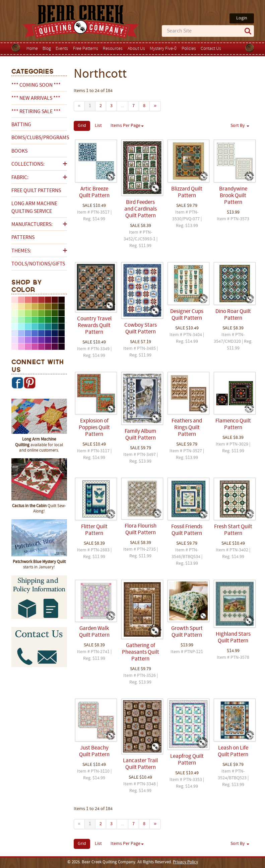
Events (62, 49)
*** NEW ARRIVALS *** (36, 98)
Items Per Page (127, 126)
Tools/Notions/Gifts (38, 264)
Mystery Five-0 (163, 49)
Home (32, 49)
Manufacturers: (32, 225)
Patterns (23, 238)
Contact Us (211, 49)
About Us (136, 49)
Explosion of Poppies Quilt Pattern (94, 428)
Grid (82, 126)
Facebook (17, 383)
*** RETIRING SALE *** (36, 112)
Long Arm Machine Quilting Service (34, 208)
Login (242, 18)
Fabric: (20, 178)
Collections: (28, 164)
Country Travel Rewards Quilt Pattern (94, 326)
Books (19, 151)
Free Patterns (86, 49)
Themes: (21, 251)
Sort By (240, 126)
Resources (113, 49)
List (98, 126)
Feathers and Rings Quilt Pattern (187, 428)
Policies (189, 49)
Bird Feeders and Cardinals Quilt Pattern (141, 209)
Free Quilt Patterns (36, 191)
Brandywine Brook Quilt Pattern (233, 196)
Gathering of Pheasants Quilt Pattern (141, 652)
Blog (47, 49)
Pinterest (29, 383)
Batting (21, 125)
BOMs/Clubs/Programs (39, 138)
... (122, 106)
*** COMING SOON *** (36, 85)
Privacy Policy (185, 862)
